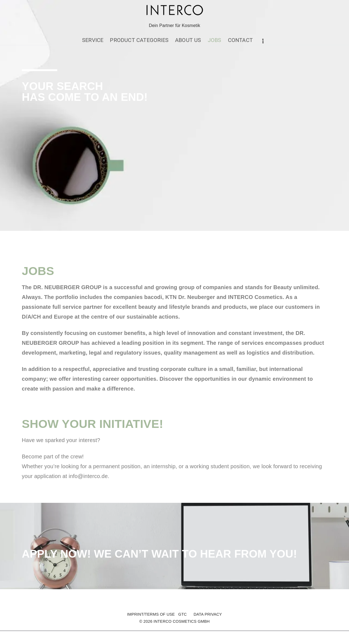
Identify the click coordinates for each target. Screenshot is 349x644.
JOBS (215, 40)
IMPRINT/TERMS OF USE (151, 614)
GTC (183, 614)
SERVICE (93, 40)
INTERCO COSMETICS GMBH (182, 621)
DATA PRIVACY (208, 614)
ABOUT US (188, 40)
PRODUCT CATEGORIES (139, 40)
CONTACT (240, 40)
